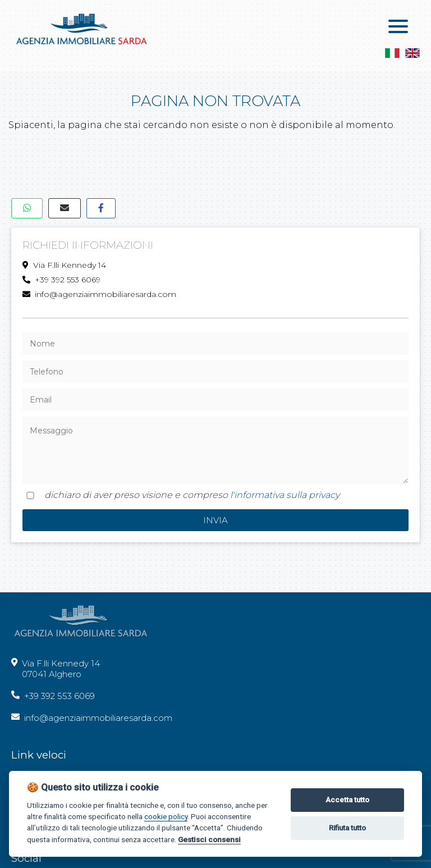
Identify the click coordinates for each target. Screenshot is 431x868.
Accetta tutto (347, 800)
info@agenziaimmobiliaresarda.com (99, 294)
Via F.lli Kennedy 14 (64, 265)
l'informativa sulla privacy (285, 495)
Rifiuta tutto (347, 828)
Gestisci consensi (209, 839)
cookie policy (166, 816)
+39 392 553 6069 (61, 280)
